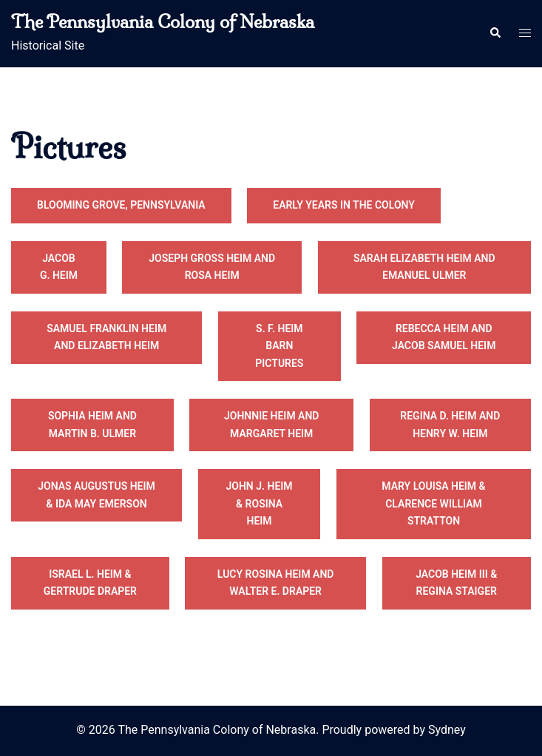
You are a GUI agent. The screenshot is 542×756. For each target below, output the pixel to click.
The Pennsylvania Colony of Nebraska (163, 21)
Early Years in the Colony (344, 205)
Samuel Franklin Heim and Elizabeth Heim (106, 337)
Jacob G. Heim (59, 267)
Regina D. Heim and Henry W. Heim (450, 425)
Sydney (447, 730)
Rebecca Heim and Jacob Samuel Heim (444, 337)
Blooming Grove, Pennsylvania (121, 205)
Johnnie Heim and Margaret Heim (272, 425)
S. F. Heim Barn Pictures (279, 346)
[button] (495, 33)
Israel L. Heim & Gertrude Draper (90, 583)
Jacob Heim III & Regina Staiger (456, 583)
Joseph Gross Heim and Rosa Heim (212, 267)
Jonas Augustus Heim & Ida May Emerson (96, 495)
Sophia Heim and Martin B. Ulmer (92, 425)
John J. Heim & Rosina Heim (260, 503)
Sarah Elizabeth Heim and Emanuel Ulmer (424, 267)
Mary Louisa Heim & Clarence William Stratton (433, 503)
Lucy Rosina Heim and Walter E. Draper (276, 583)
